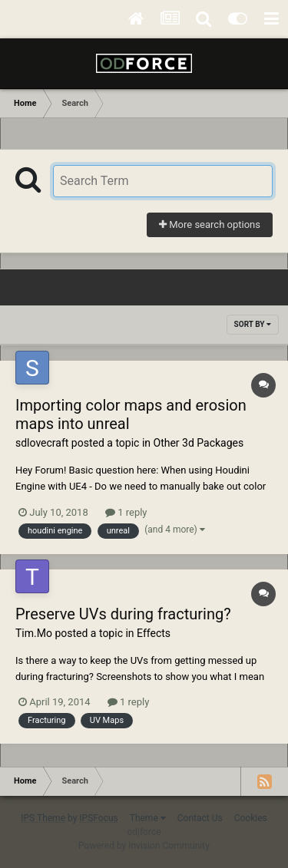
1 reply (126, 512)
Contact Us (200, 818)
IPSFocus (98, 818)
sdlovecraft (42, 443)
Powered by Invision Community (144, 846)
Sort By (253, 324)
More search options (210, 224)
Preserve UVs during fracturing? (123, 614)
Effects (154, 633)
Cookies (251, 818)
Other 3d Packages (199, 443)
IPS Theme (43, 818)
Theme (148, 818)
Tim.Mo (34, 633)
